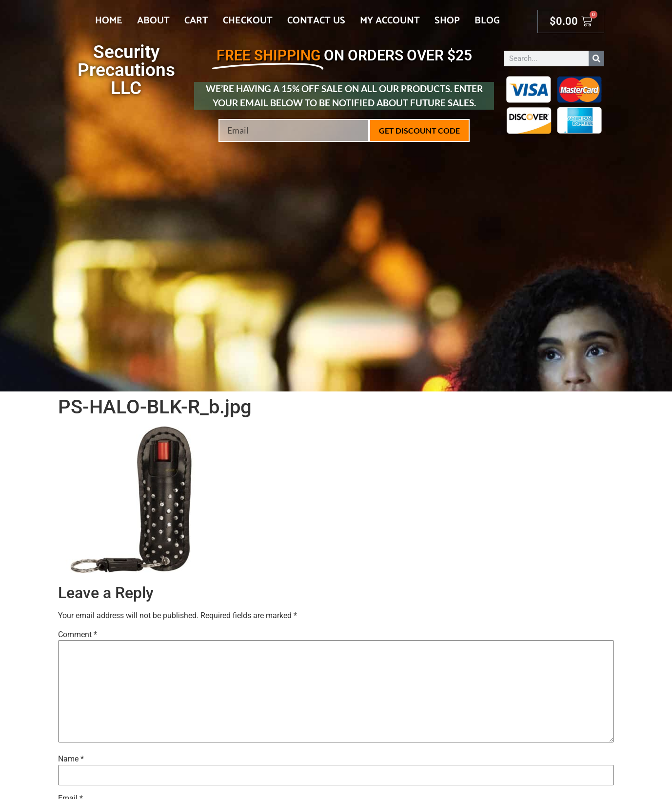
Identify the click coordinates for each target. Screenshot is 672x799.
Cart (196, 21)
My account (390, 21)
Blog (487, 21)
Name (71, 759)
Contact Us (316, 21)
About (153, 21)
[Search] (596, 58)
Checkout (248, 21)
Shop (447, 21)
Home (109, 21)
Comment (78, 635)
